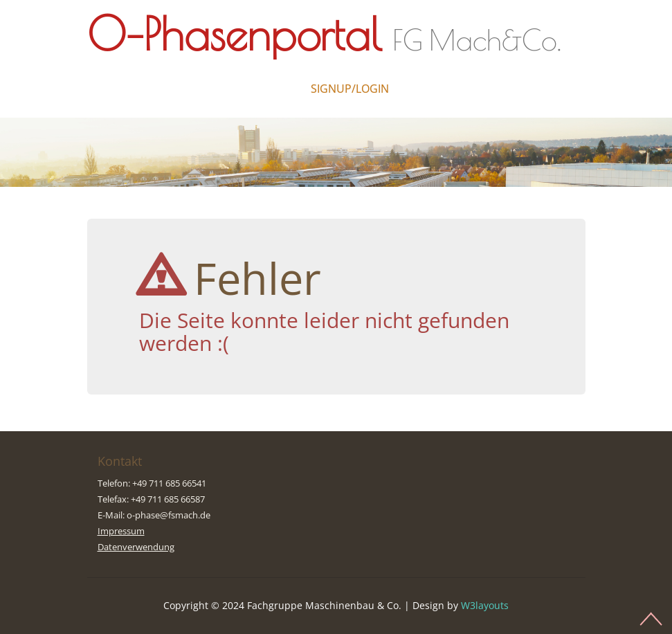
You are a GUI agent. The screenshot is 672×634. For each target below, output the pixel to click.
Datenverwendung (136, 547)
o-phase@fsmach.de (169, 515)
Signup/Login (350, 89)
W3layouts (485, 605)
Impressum (121, 531)
